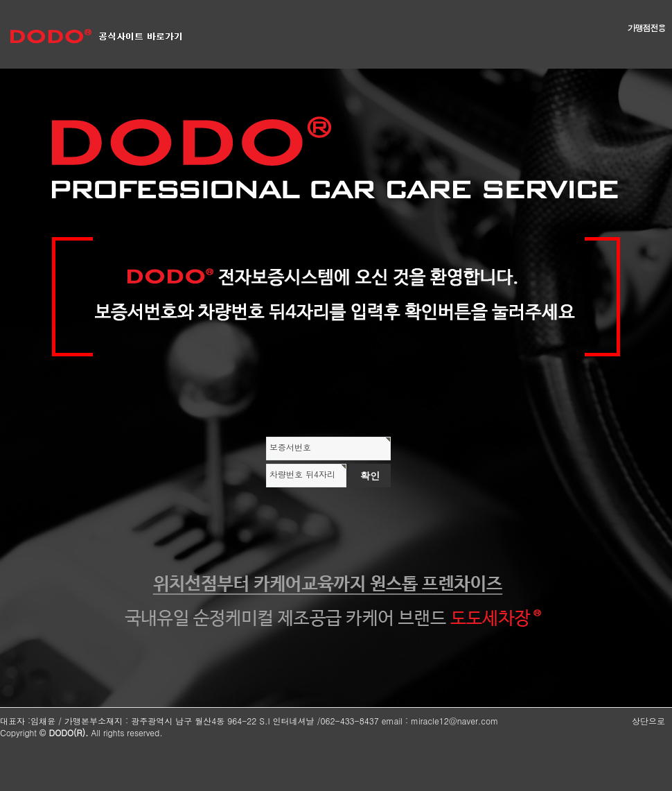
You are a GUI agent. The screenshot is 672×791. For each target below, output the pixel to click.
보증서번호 (290, 447)
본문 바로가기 (0, 0)
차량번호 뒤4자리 (302, 474)
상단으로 (648, 721)
